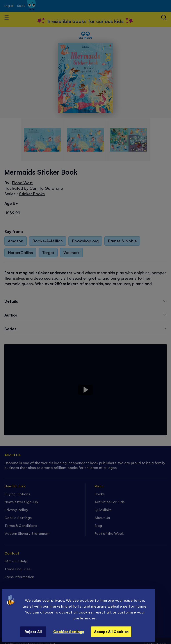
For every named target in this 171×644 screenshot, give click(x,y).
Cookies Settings (69, 631)
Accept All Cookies (111, 631)
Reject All (33, 631)
